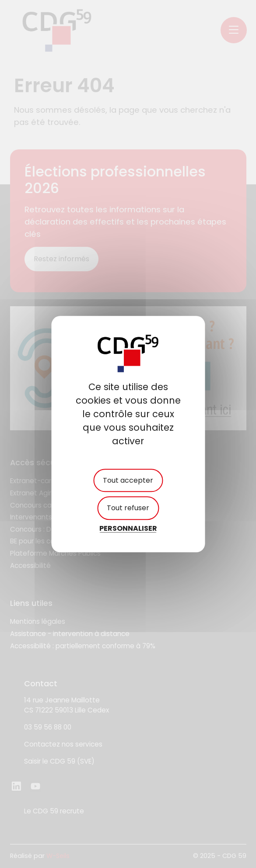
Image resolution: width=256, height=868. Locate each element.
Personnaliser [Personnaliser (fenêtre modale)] (128, 528)
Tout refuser (128, 508)
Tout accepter (128, 481)
